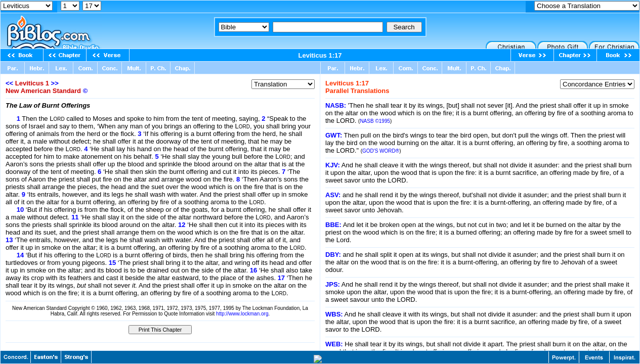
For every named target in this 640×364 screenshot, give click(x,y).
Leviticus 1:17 (320, 55)
